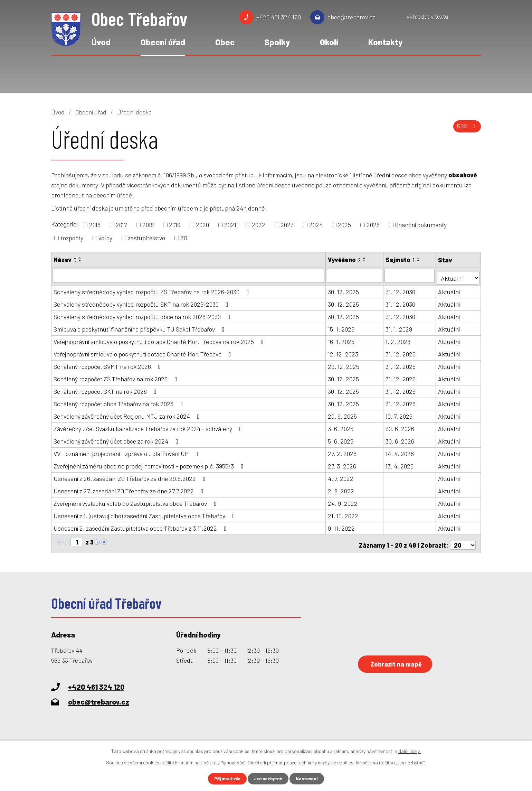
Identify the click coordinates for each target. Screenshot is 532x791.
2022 (259, 225)
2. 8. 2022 (341, 488)
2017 (121, 225)
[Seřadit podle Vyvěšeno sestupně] (365, 261)
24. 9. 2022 (343, 501)
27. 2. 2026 (343, 451)
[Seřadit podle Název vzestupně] (80, 258)
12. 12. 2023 (343, 352)
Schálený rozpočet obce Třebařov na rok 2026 (120, 401)
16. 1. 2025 (341, 339)
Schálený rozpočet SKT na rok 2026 (106, 389)
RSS (466, 130)
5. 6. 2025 (341, 439)
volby (105, 238)
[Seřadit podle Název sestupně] (80, 261)
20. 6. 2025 (343, 414)
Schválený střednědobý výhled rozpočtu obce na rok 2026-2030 (143, 314)
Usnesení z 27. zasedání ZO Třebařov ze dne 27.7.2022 (130, 488)
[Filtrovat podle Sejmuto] (410, 276)
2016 (95, 225)
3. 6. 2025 (341, 426)
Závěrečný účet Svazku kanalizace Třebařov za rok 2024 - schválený (149, 426)
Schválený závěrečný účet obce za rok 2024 (117, 439)
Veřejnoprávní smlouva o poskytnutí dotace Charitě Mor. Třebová (144, 352)
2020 (202, 225)
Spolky (277, 42)
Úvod (101, 42)
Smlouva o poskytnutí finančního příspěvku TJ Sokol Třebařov (140, 327)
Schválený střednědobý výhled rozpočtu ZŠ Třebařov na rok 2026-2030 (153, 289)
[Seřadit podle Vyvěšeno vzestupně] (365, 258)
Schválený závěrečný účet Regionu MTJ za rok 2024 (128, 414)
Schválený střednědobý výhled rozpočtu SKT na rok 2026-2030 (142, 302)
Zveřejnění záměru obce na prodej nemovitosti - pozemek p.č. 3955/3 (150, 464)
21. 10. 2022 (343, 513)
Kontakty (385, 42)
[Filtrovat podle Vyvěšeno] (355, 276)
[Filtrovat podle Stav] (459, 275)
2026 (373, 225)
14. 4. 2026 (400, 451)
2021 (230, 225)
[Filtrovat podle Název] (189, 276)
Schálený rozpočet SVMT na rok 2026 (108, 364)
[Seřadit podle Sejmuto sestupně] (419, 261)
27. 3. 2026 (342, 464)
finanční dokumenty (421, 225)
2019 (175, 225)
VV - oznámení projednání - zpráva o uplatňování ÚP (127, 451)
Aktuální (450, 289)
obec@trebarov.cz (351, 17)
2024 (316, 225)
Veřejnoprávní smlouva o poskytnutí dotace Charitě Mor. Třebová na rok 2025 (160, 339)
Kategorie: (65, 224)
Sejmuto (400, 260)
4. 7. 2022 (341, 476)
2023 (287, 225)
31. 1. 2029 (399, 327)
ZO (184, 238)
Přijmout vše (225, 778)
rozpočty (72, 238)
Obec (225, 42)
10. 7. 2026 (399, 414)
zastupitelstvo (146, 238)
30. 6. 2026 (400, 426)
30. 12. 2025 (344, 289)
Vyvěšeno (345, 260)
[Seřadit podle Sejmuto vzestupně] (419, 258)
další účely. (410, 750)
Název (65, 260)
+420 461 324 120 (279, 17)
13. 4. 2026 (400, 464)
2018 (148, 225)
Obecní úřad (163, 42)
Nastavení (310, 778)
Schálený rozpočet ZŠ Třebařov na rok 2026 (117, 376)
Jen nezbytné (269, 778)
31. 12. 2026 (401, 352)
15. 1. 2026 (341, 327)
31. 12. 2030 (401, 289)
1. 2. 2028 (398, 339)
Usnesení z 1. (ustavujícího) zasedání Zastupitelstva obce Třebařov (146, 513)
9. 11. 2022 (342, 526)
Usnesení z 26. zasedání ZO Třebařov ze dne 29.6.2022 (131, 476)
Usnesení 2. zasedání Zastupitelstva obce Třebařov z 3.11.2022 (141, 526)
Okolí (329, 42)
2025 (344, 225)
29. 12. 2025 (344, 364)
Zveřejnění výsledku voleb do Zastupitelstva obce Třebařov (136, 501)
